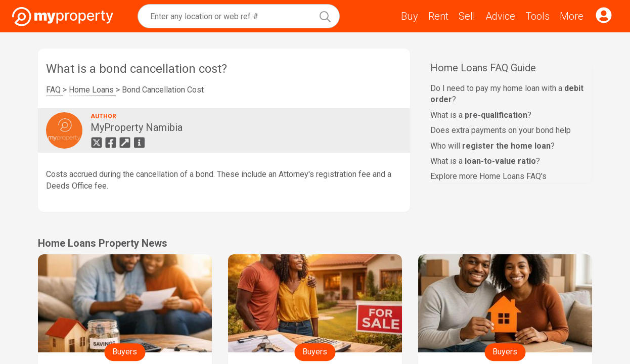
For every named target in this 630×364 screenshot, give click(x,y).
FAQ (54, 90)
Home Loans (92, 90)
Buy (410, 16)
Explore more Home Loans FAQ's (488, 176)
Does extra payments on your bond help (501, 130)
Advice (500, 16)
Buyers (125, 352)
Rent (438, 16)
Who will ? (492, 146)
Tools (537, 16)
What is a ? (481, 115)
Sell (467, 16)
